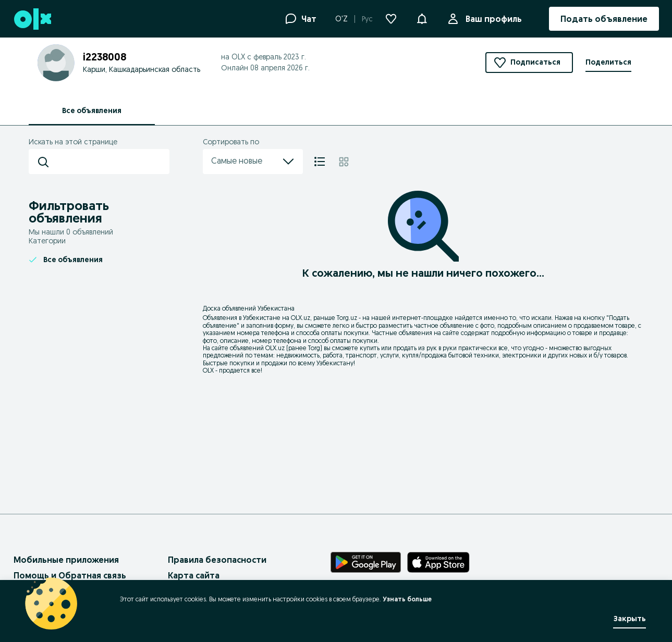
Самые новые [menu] (253, 162)
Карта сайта (194, 575)
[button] (422, 18)
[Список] (320, 162)
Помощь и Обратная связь (70, 575)
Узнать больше (407, 599)
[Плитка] (344, 162)
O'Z (341, 19)
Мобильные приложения (66, 560)
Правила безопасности (217, 560)
